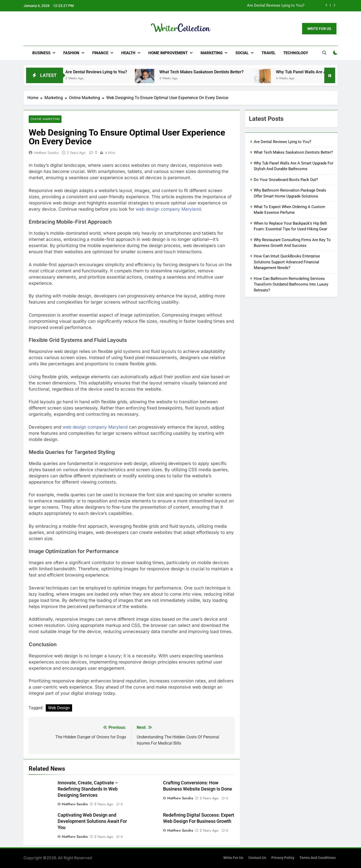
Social (242, 53)
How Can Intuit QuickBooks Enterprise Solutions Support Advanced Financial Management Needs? (287, 262)
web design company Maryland (168, 209)
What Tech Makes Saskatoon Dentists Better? (208, 72)
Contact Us (257, 858)
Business (41, 53)
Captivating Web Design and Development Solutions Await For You (92, 822)
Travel (268, 53)
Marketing (212, 53)
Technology (296, 53)
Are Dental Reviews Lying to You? (276, 6)
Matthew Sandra (46, 153)
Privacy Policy (283, 858)
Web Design (59, 708)
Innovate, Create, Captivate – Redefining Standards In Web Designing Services (88, 789)
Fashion (71, 53)
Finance (100, 53)
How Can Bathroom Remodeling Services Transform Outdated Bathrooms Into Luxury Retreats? (291, 284)
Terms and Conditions (318, 858)
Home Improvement (168, 53)
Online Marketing (45, 119)
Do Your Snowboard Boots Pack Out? (286, 180)
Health (128, 53)
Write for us (233, 858)
